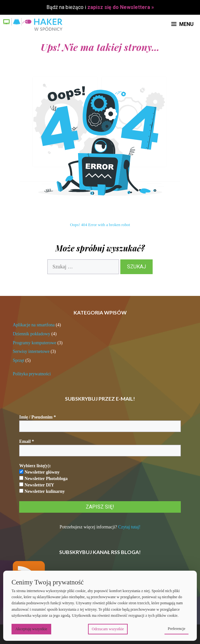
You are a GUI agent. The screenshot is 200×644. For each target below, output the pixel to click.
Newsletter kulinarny (42, 491)
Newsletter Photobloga (43, 478)
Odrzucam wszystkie (108, 629)
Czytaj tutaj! (129, 527)
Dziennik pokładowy (32, 334)
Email (27, 441)
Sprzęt (19, 360)
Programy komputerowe (35, 343)
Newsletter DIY (37, 485)
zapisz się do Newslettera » (121, 7)
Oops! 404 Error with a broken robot (100, 225)
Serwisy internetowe (31, 351)
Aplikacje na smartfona (34, 325)
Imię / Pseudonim (38, 417)
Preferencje (176, 629)
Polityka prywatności (32, 374)
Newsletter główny (39, 472)
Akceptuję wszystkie (31, 629)
